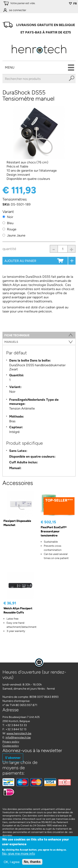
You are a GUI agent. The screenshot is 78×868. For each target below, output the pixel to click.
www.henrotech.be (19, 733)
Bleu (10, 223)
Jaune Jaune (16, 235)
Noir (10, 217)
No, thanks (32, 862)
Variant (8, 212)
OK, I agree (12, 862)
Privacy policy (11, 742)
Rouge (12, 229)
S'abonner (13, 758)
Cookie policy (11, 746)
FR (75, 4)
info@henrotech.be (18, 738)
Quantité (9, 249)
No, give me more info (19, 854)
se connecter (18, 10)
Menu (10, 67)
